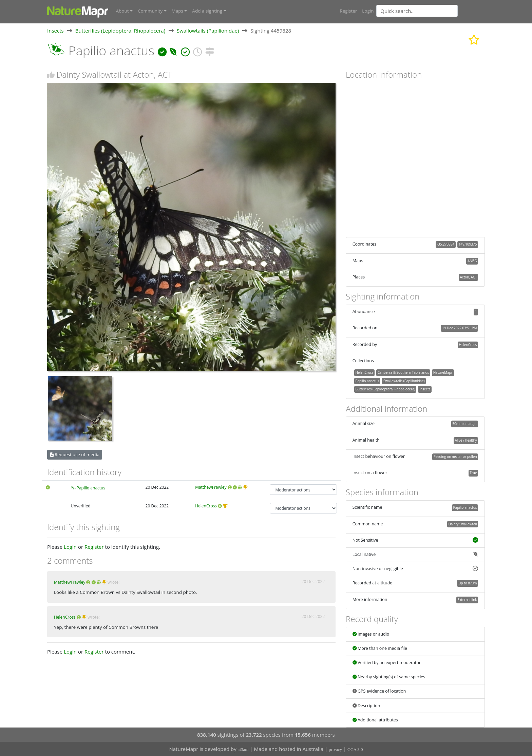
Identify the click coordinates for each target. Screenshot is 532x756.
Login (368, 11)
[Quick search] (417, 11)
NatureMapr (443, 372)
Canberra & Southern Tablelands (403, 372)
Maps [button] (177, 11)
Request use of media (75, 454)
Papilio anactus (91, 488)
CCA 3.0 (355, 749)
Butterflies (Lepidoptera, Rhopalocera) (120, 30)
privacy (335, 749)
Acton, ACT (469, 277)
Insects (55, 30)
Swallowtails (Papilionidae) (208, 30)
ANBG (472, 260)
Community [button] (150, 11)
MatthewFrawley (211, 487)
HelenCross (206, 506)
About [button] (122, 11)
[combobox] (431, 11)
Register (348, 11)
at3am (243, 749)
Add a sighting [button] (207, 11)
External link (467, 599)
